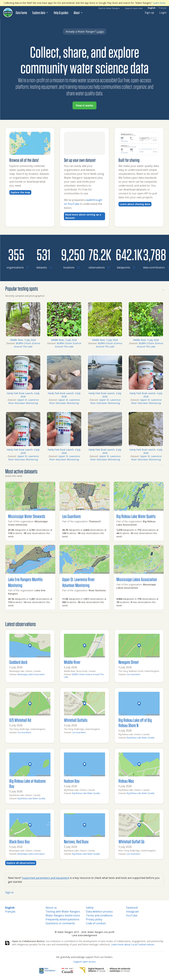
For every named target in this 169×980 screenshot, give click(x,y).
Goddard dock (18, 662)
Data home (21, 13)
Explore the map (20, 192)
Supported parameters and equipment (45, 878)
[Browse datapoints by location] (125, 254)
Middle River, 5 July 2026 (23, 340)
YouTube (132, 915)
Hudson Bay (72, 781)
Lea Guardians (71, 516)
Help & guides (61, 13)
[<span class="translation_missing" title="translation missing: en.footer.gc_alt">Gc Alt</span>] (68, 971)
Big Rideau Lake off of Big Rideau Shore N (135, 723)
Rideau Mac (126, 781)
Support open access (85, 962)
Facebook (132, 908)
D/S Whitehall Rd (20, 720)
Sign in (9, 892)
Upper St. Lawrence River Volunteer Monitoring (23, 401)
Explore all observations (21, 863)
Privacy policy (94, 919)
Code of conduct (96, 923)
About (78, 13)
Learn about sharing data (135, 204)
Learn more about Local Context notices (133, 944)
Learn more (159, 3)
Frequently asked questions (62, 919)
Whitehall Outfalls (76, 720)
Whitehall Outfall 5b (131, 841)
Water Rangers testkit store (63, 915)
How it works (85, 105)
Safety (90, 908)
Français (163, 8)
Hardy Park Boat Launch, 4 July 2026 (23, 395)
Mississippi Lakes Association (137, 579)
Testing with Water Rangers (63, 912)
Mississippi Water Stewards (27, 516)
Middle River (72, 662)
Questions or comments (60, 923)
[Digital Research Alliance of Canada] (104, 971)
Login (163, 13)
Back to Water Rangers (109, 8)
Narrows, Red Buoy (76, 841)
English (152, 8)
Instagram (132, 912)
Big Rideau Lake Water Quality (136, 516)
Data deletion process (99, 912)
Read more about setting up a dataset (83, 216)
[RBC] (47, 971)
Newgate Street (129, 662)
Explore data (40, 13)
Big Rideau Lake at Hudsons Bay (28, 783)
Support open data (134, 8)
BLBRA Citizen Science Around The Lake (27, 345)
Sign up (149, 13)
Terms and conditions (99, 915)
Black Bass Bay (20, 841)
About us (51, 908)
